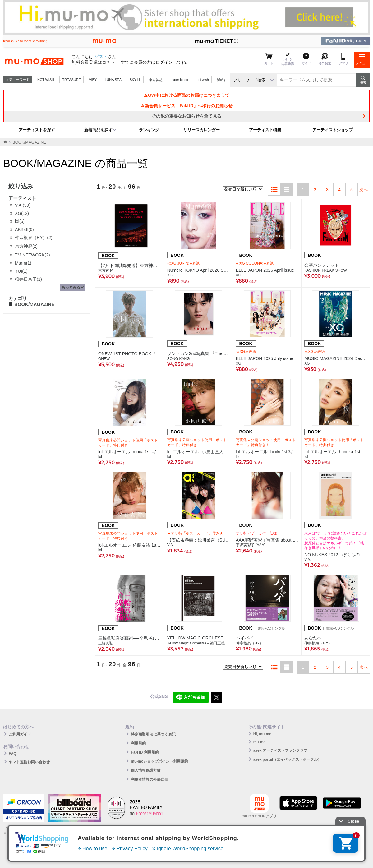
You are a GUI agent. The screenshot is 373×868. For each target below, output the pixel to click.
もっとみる (71, 287)
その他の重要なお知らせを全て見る (186, 116)
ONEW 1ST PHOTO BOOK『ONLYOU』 (130, 354)
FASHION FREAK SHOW (326, 270)
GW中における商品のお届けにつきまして (186, 95)
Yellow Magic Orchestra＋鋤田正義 (196, 643)
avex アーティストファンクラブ (280, 750)
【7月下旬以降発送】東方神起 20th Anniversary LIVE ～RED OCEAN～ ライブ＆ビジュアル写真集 (130, 265)
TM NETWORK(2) (32, 255)
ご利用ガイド (20, 734)
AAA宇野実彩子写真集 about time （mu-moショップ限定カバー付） (267, 540)
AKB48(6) (24, 229)
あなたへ (313, 638)
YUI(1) (21, 271)
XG (170, 275)
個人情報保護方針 (146, 770)
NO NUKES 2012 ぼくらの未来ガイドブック (336, 555)
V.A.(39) (23, 205)
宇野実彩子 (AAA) (251, 545)
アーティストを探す (37, 130)
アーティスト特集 (265, 130)
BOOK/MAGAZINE (31, 304)
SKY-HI (135, 80)
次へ (364, 190)
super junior (180, 80)
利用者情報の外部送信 (150, 779)
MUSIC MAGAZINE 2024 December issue (336, 358)
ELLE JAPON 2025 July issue (265, 358)
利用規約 (138, 743)
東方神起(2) (26, 246)
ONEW (104, 359)
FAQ (13, 754)
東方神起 (156, 80)
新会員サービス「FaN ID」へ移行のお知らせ (186, 106)
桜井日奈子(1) (28, 279)
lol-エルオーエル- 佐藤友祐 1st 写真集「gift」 (130, 545)
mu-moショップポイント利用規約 (159, 761)
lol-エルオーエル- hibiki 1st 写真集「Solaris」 (267, 452)
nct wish (203, 80)
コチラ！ (111, 62)
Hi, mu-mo (262, 734)
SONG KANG (179, 359)
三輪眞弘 (106, 643)
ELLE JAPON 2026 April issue (265, 270)
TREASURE (71, 80)
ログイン (164, 62)
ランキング (149, 130)
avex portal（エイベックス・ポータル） (287, 759)
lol (100, 457)
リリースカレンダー (202, 130)
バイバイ (245, 638)
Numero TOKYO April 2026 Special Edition (199, 270)
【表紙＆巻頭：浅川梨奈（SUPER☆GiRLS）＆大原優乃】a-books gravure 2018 (199, 540)
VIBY (93, 80)
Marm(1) (23, 263)
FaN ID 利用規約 (145, 752)
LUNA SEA (113, 80)
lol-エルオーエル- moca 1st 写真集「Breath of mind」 (130, 452)
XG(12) (22, 213)
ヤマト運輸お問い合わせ (29, 762)
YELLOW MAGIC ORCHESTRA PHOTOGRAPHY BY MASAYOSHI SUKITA (199, 638)
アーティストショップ (333, 130)
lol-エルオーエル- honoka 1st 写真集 (336, 452)
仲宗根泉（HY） (250, 643)
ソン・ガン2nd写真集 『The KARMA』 (199, 353)
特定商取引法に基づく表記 (153, 734)
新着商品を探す (98, 130)
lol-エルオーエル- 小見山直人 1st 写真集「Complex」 (199, 452)
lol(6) (20, 221)
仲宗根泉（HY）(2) (34, 238)
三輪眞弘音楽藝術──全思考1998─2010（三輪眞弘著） (130, 638)
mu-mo (260, 742)
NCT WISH (46, 80)
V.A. (171, 545)
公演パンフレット (322, 265)
